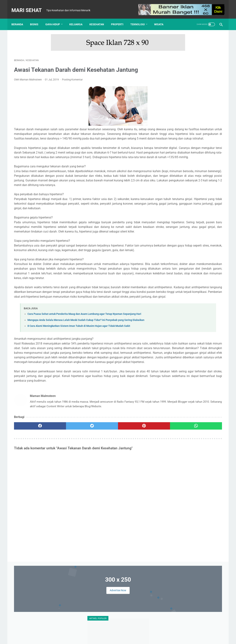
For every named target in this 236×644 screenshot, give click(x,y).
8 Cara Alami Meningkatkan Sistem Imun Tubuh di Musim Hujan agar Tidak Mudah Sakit (79, 373)
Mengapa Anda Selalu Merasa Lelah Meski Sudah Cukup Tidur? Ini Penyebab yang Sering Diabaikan (86, 367)
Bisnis (37, 18)
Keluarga (78, 18)
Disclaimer (112, 632)
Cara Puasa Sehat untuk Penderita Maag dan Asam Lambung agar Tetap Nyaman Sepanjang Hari (84, 361)
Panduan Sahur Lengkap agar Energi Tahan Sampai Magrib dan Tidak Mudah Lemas (203, 309)
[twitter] (66, 497)
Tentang (86, 632)
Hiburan (191, 270)
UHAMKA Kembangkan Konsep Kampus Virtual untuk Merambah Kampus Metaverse (191, 169)
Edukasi (184, 263)
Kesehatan (99, 18)
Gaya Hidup (55, 18)
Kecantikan (206, 270)
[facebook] (31, 497)
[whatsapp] (136, 497)
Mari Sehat (29, 6)
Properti (120, 18)
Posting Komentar (72, 76)
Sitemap (150, 632)
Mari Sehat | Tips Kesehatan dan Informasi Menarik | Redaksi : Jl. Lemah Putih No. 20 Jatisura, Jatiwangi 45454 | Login (119, 638)
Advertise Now (194, 55)
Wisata (161, 18)
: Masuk (191, 638)
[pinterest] (101, 497)
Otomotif (189, 284)
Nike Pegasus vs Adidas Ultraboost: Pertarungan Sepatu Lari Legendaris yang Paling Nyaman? (204, 330)
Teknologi (140, 18)
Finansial (198, 263)
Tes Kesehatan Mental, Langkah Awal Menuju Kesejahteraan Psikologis (191, 220)
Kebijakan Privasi (132, 632)
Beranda (20, 18)
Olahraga (174, 284)
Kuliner (204, 277)
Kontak (99, 632)
